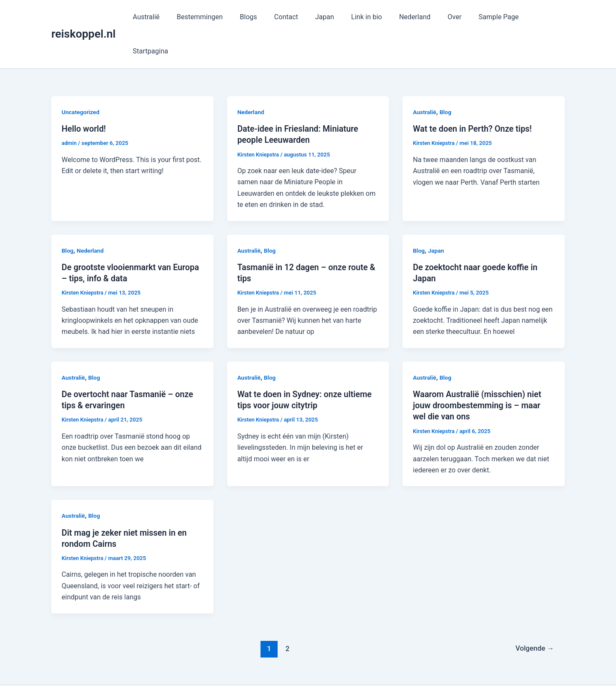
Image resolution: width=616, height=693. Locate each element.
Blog (446, 78)
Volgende (534, 613)
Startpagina (540, 17)
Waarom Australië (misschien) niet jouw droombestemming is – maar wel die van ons (479, 371)
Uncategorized (81, 78)
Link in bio (367, 17)
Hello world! (84, 94)
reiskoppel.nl (83, 17)
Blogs (259, 17)
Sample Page (489, 17)
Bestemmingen (214, 17)
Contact (293, 17)
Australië (164, 17)
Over (448, 17)
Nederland (412, 17)
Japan (329, 17)
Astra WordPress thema (386, 671)
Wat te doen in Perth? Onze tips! (474, 94)
